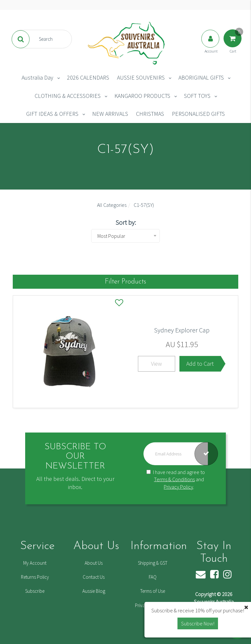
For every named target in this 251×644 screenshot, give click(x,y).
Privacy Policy (178, 487)
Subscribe (35, 591)
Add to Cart (200, 364)
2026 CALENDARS (88, 77)
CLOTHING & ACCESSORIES (68, 96)
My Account (35, 563)
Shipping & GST (153, 563)
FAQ (153, 577)
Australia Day (37, 77)
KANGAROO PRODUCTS (142, 96)
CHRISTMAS (150, 114)
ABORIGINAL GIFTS (201, 77)
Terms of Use (153, 591)
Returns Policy (35, 577)
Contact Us (94, 577)
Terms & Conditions (174, 479)
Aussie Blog (94, 591)
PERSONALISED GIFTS (198, 114)
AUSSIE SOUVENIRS (141, 77)
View (156, 364)
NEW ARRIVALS (110, 114)
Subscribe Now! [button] (198, 623)
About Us (94, 563)
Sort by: (126, 222)
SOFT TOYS (197, 96)
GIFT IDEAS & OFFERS (52, 114)
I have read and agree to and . (176, 479)
